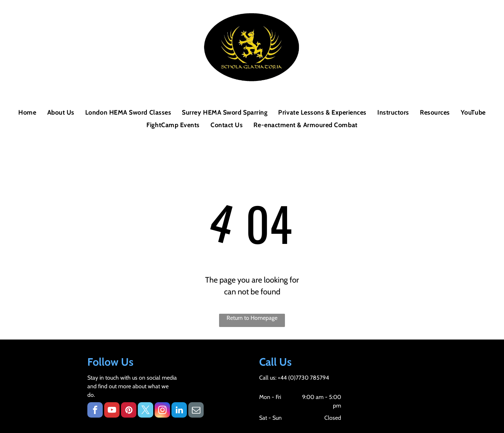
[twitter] (146, 411)
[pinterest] (129, 411)
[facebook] (95, 411)
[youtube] (112, 411)
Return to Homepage (252, 318)
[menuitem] (27, 113)
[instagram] (162, 411)
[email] (196, 411)
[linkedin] (179, 411)
